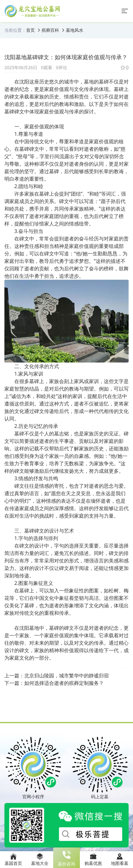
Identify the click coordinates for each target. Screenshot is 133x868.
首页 (30, 30)
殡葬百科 (50, 30)
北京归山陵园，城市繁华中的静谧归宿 (66, 676)
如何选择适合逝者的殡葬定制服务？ (64, 683)
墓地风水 (75, 30)
